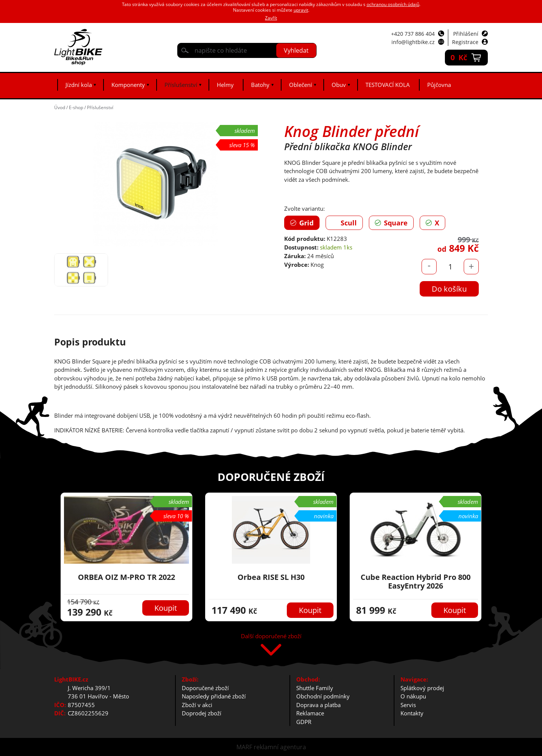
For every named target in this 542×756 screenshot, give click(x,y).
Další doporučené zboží (271, 637)
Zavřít (271, 18)
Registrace (465, 42)
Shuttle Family (315, 688)
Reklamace (310, 713)
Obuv (339, 85)
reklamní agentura (280, 747)
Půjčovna (439, 85)
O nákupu (413, 696)
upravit (301, 10)
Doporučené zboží (205, 688)
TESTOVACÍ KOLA (388, 85)
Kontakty (412, 713)
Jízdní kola (79, 85)
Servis (408, 705)
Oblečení (301, 85)
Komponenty (128, 85)
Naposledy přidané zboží (214, 696)
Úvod (60, 107)
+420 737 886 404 (413, 34)
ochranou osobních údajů (393, 4)
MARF (244, 747)
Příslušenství (181, 85)
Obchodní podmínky (323, 696)
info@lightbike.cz (413, 42)
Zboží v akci (197, 705)
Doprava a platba (318, 705)
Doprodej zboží (202, 713)
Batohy (260, 85)
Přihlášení (466, 34)
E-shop (76, 107)
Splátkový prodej (422, 688)
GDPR (304, 722)
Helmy (225, 85)
